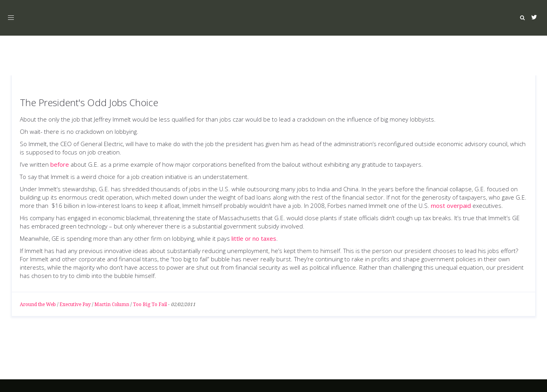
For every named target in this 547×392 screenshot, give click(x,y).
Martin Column (112, 304)
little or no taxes (254, 238)
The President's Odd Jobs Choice (89, 102)
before (60, 164)
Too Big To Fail (150, 304)
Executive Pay (75, 304)
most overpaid (451, 206)
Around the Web (38, 304)
